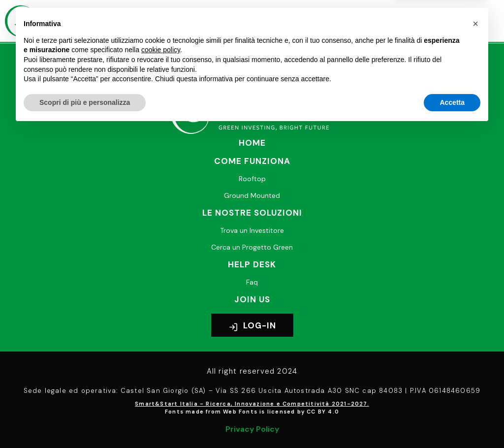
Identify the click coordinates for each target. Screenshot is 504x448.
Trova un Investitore (252, 230)
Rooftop (252, 179)
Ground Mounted (252, 195)
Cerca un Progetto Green (252, 247)
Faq (252, 282)
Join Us (252, 299)
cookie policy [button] (161, 369)
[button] (353, 21)
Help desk (252, 264)
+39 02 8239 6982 (202, 71)
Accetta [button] (452, 421)
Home (252, 143)
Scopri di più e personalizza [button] (85, 421)
